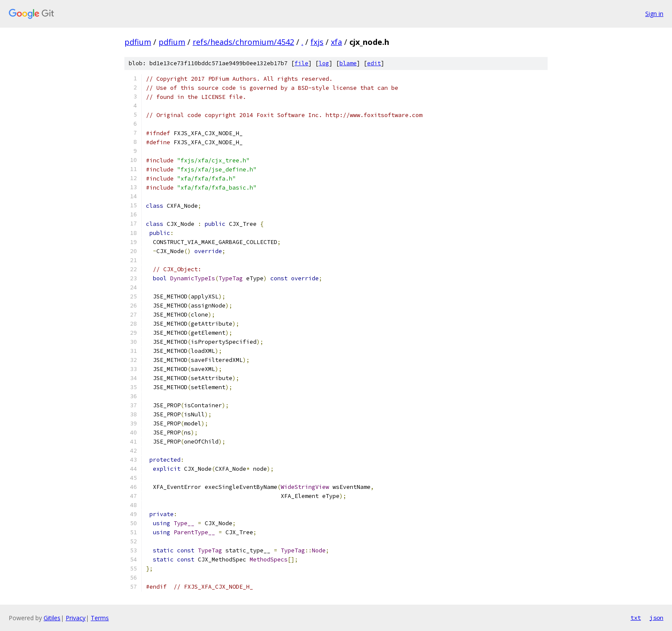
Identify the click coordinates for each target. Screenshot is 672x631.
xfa (336, 42)
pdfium (138, 42)
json (656, 618)
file (301, 63)
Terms (100, 618)
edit (374, 63)
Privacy (76, 618)
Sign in (654, 14)
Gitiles (52, 618)
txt (636, 618)
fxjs (317, 42)
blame (348, 63)
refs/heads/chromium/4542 (243, 42)
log (324, 63)
